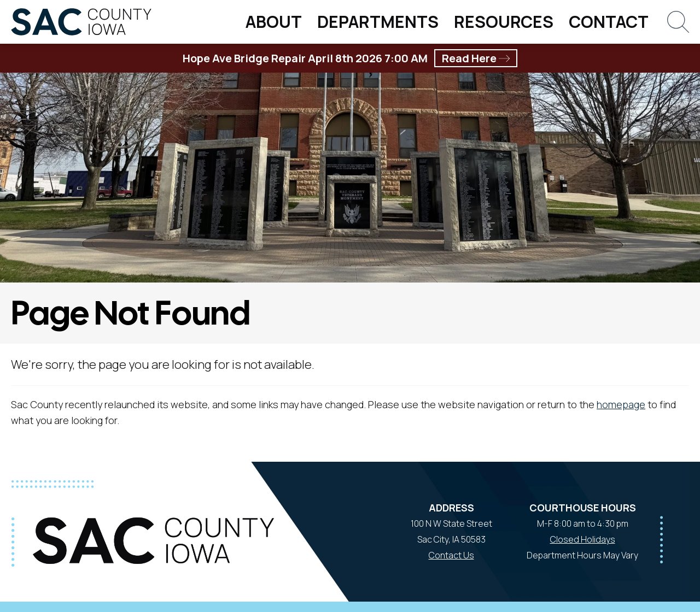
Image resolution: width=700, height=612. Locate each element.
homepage (621, 404)
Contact (609, 22)
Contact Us (451, 555)
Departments (378, 22)
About (274, 22)
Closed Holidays (583, 539)
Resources (504, 22)
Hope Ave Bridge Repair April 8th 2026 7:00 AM (350, 58)
